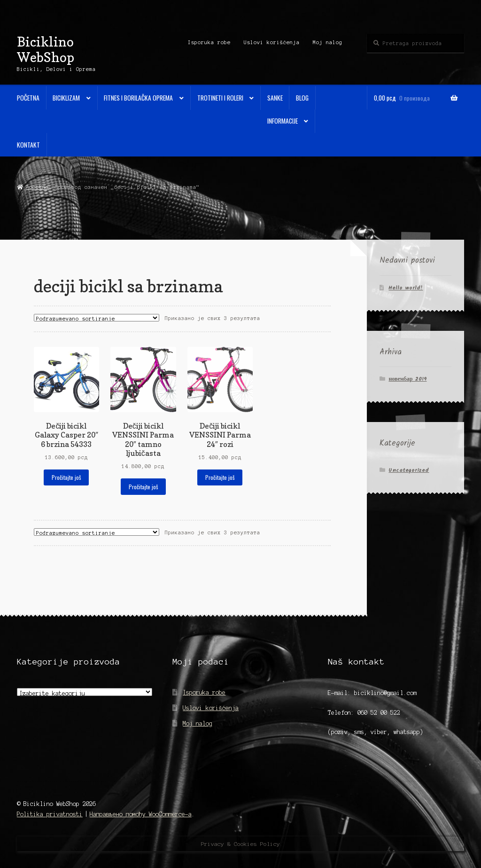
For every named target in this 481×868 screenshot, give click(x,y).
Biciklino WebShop (46, 49)
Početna (28, 98)
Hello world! (406, 288)
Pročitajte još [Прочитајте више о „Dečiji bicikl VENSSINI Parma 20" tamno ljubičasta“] (143, 487)
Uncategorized (409, 470)
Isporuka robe (209, 42)
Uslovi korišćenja (272, 42)
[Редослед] (97, 318)
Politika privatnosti (50, 814)
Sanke (275, 98)
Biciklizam (66, 98)
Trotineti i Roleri (220, 98)
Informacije (283, 121)
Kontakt (28, 145)
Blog (302, 98)
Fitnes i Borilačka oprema (138, 98)
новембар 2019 (407, 379)
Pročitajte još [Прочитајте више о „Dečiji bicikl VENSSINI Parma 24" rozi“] (220, 477)
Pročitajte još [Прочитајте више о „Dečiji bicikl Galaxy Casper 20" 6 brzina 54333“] (66, 477)
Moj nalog (328, 42)
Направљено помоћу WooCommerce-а (141, 814)
